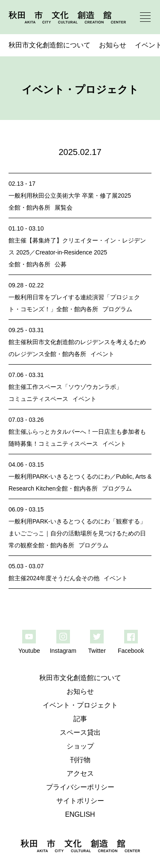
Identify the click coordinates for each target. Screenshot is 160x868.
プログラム (117, 309)
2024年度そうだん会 (54, 578)
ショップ (80, 746)
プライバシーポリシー (80, 787)
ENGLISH (80, 814)
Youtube (29, 651)
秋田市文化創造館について (49, 45)
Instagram (63, 651)
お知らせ (113, 45)
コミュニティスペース (38, 399)
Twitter (97, 651)
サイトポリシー (80, 801)
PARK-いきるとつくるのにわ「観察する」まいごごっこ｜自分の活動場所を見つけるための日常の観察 (77, 533)
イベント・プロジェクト (80, 705)
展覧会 (64, 208)
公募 (61, 264)
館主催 (17, 240)
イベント (102, 354)
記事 (80, 719)
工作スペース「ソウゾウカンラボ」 (74, 387)
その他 (90, 578)
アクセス (80, 773)
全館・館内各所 (29, 208)
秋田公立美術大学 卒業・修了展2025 (82, 196)
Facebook (131, 651)
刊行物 (80, 760)
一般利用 (20, 196)
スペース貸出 (80, 732)
